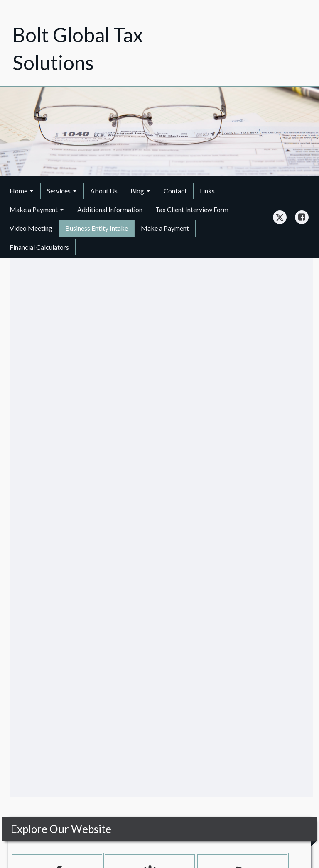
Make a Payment (34, 209)
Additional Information (110, 209)
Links (207, 191)
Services (59, 191)
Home (18, 191)
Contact (175, 191)
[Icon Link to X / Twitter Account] (280, 217)
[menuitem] (22, 190)
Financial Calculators (39, 247)
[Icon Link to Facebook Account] (302, 217)
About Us (104, 191)
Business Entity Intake (97, 228)
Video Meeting (31, 228)
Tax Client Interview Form (192, 209)
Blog (137, 191)
